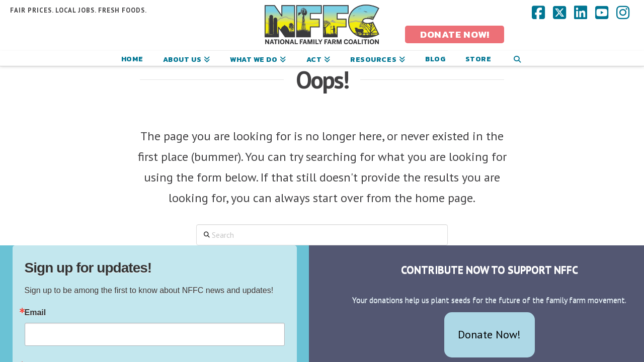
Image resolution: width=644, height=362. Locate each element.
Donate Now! (489, 334)
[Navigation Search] (517, 58)
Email (35, 313)
